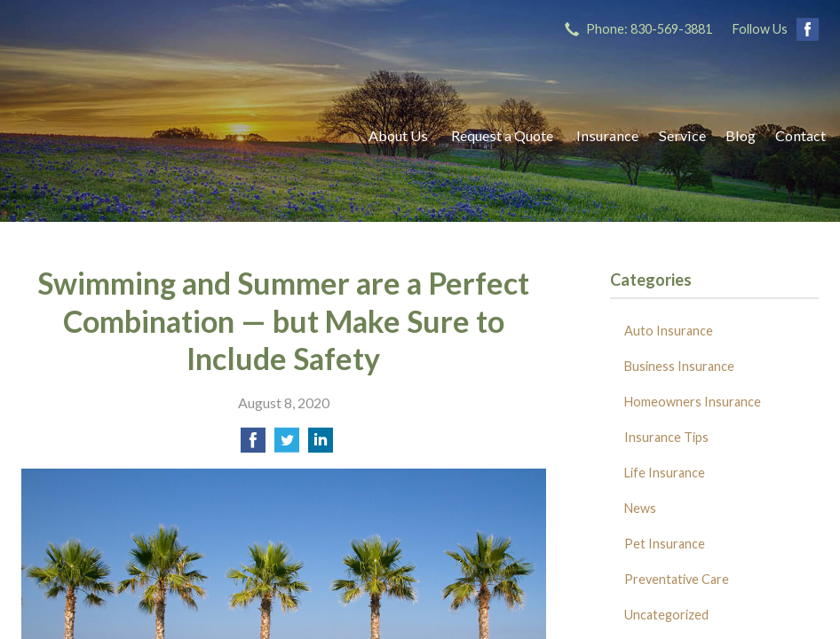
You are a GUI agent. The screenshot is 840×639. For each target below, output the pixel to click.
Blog (741, 135)
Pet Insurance (665, 544)
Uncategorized (666, 615)
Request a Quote (502, 135)
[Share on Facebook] (253, 445)
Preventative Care (677, 579)
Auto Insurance (669, 331)
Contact (800, 135)
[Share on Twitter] (287, 445)
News (640, 508)
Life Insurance (665, 473)
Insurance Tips (666, 437)
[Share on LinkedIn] (321, 445)
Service (682, 135)
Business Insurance (679, 366)
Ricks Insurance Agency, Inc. (177, 135)
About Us (398, 135)
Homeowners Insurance (693, 402)
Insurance (607, 135)
